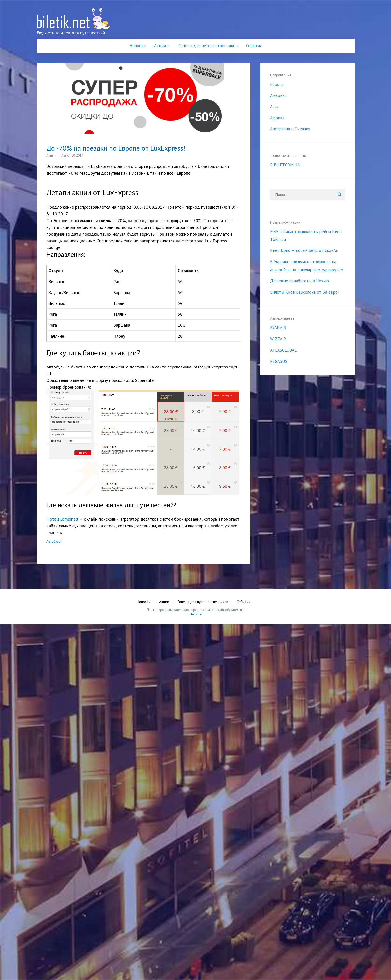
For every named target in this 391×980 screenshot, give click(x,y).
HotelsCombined (62, 519)
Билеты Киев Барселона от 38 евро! (304, 292)
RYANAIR (278, 328)
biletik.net (195, 614)
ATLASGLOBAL (283, 350)
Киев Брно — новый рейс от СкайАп (304, 250)
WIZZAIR (278, 339)
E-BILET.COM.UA (285, 165)
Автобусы (54, 541)
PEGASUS (279, 361)
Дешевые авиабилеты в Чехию (300, 281)
